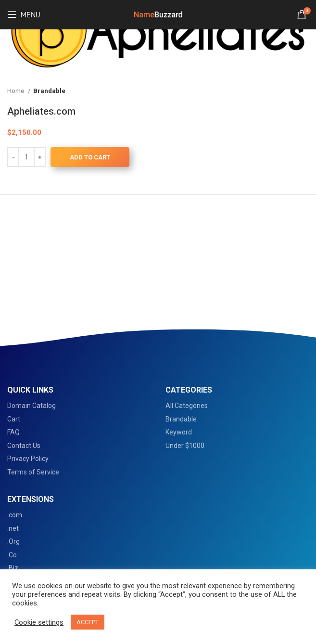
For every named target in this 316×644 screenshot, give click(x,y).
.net (13, 528)
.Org (13, 541)
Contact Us (24, 446)
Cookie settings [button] (39, 622)
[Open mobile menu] (24, 14)
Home (16, 91)
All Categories (187, 406)
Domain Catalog (32, 406)
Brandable (49, 91)
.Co (12, 555)
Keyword (179, 432)
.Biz (13, 568)
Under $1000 (185, 446)
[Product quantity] (26, 157)
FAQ (13, 432)
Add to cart (90, 157)
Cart (14, 419)
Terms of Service (33, 472)
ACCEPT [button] (88, 622)
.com (15, 515)
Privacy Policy (28, 459)
